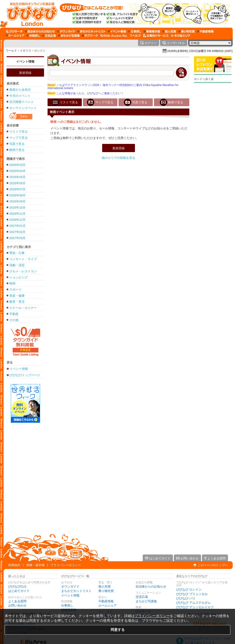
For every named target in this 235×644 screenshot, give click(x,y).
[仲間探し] (33, 36)
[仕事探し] (135, 31)
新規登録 (25, 73)
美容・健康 (17, 296)
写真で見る (17, 144)
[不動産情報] (205, 31)
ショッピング (19, 277)
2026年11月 (17, 214)
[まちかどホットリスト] (92, 31)
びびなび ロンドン (189, 590)
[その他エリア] (181, 36)
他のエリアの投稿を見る (118, 158)
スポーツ (15, 290)
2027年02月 (17, 232)
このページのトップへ (213, 565)
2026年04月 (17, 171)
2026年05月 (17, 177)
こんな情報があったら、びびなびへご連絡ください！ (86, 93)
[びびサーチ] (14, 31)
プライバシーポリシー (66, 565)
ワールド (11, 51)
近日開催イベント (22, 102)
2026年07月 (17, 189)
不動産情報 (106, 601)
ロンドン (40, 51)
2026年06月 (17, 183)
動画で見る (17, 150)
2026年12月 (17, 220)
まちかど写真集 (146, 601)
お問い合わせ (17, 605)
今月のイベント (20, 96)
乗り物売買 (106, 591)
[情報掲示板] (152, 31)
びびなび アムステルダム (193, 603)
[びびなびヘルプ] (135, 36)
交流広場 (142, 597)
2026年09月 (17, 201)
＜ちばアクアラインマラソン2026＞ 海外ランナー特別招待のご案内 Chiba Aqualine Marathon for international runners (113, 87)
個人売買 (104, 586)
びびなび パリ (186, 598)
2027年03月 (17, 238)
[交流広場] (49, 36)
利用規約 (14, 565)
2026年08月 (17, 195)
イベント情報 (25, 62)
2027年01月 (17, 226)
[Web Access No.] (114, 36)
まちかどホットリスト (76, 591)
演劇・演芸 (17, 265)
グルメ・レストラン (23, 271)
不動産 (14, 314)
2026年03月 (17, 165)
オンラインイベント (23, 108)
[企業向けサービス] (156, 36)
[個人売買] (169, 31)
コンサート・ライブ (23, 259)
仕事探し (67, 605)
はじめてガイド (19, 591)
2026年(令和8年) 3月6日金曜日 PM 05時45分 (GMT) (200, 51)
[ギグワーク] (90, 36)
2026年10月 (17, 208)
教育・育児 (17, 302)
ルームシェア (108, 605)
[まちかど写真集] (69, 36)
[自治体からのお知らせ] (40, 31)
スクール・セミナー (23, 308)
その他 (14, 320)
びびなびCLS (17, 586)
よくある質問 (17, 601)
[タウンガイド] (66, 31)
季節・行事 (17, 253)
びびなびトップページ (25, 375)
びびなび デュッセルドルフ (195, 607)
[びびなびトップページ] (30, 14)
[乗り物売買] (187, 31)
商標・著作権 (35, 565)
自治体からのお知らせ (151, 586)
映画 (12, 283)
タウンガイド (70, 586)
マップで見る (19, 138)
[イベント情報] (117, 31)
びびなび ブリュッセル (192, 594)
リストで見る (19, 132)
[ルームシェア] (15, 36)
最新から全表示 (20, 90)
